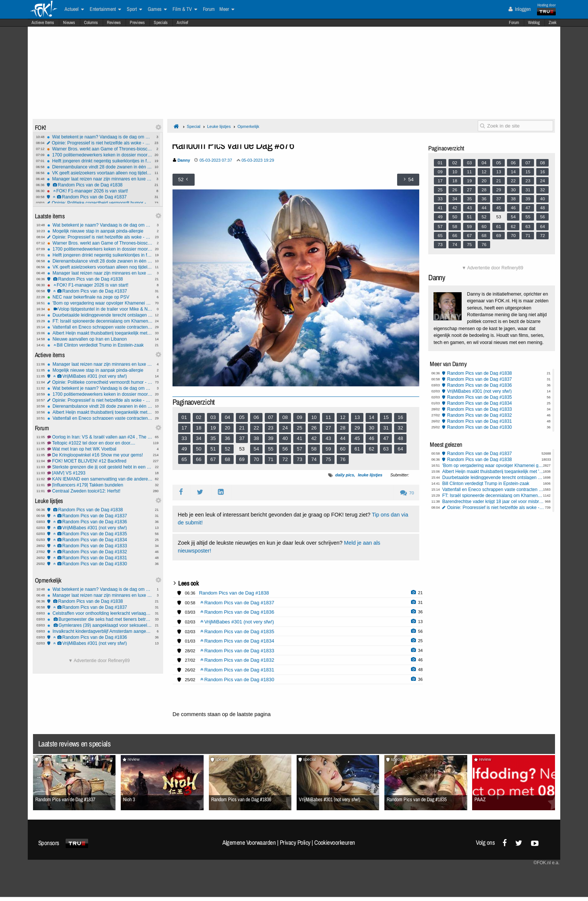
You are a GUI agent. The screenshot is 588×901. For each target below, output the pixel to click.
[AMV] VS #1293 (100, 473)
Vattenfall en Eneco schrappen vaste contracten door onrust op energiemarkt (100, 327)
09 (299, 417)
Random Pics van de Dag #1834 (100, 540)
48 (400, 438)
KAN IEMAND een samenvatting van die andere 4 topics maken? (100, 479)
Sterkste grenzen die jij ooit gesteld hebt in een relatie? (100, 467)
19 (213, 428)
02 (199, 417)
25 (299, 428)
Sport (134, 9)
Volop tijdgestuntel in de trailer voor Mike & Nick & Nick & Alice (100, 309)
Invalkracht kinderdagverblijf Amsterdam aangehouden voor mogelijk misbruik (100, 631)
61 (357, 449)
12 (343, 417)
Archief (182, 23)
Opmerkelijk (248, 126)
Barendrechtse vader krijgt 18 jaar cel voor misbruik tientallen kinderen (493, 502)
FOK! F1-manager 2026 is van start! (100, 191)
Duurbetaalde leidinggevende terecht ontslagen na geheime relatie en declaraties (100, 315)
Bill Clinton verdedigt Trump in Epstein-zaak (100, 345)
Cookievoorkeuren (335, 842)
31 (386, 428)
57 (299, 449)
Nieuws (69, 23)
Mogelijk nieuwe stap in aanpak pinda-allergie (100, 231)
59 (328, 449)
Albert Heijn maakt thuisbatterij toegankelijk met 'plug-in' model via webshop (100, 333)
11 (328, 417)
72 (285, 459)
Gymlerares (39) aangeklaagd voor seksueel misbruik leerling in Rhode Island (100, 625)
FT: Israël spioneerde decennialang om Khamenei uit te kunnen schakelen (100, 321)
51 (213, 449)
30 (372, 428)
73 (299, 459)
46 (372, 438)
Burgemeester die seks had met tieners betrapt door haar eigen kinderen (100, 619)
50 (199, 449)
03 (213, 417)
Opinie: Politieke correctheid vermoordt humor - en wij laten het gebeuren (100, 203)
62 (372, 449)
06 (256, 417)
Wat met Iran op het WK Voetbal (100, 449)
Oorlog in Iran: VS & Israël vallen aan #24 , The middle (100, 437)
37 (242, 438)
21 (242, 428)
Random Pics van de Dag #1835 (100, 534)
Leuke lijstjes (219, 126)
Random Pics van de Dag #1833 (100, 546)
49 (184, 449)
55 (271, 449)
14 (372, 417)
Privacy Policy (295, 842)
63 (386, 449)
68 (227, 459)
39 (271, 438)
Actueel (74, 9)
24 (285, 428)
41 (299, 438)
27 (328, 428)
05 (242, 417)
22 (256, 428)
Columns (91, 23)
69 (242, 459)
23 (271, 428)
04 (227, 417)
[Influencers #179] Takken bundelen (100, 485)
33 (184, 438)
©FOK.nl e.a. (546, 863)
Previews (137, 23)
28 (343, 428)
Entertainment (105, 9)
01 (184, 417)
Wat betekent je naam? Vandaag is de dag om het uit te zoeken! (100, 137)
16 (400, 417)
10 (314, 417)
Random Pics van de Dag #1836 (100, 522)
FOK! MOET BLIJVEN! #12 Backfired (100, 461)
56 (285, 449)
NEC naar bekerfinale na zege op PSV (100, 297)
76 (343, 459)
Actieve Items (43, 23)
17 (184, 428)
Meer (227, 9)
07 (271, 417)
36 (227, 438)
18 (199, 428)
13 (357, 417)
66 (199, 459)
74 (314, 459)
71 (271, 459)
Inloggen (520, 9)
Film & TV (185, 9)
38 (256, 438)
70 (256, 459)
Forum (514, 23)
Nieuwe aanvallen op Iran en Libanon (100, 339)
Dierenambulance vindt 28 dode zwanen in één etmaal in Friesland (100, 167)
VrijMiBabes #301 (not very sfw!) (100, 376)
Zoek (553, 23)
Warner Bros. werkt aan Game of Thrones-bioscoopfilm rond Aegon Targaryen (100, 149)
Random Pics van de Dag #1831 (100, 558)
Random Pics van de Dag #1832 (100, 552)
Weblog (534, 23)
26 (314, 428)
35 (213, 438)
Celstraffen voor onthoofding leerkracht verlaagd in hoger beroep (100, 613)
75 (328, 459)
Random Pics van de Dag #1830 (100, 564)
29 (357, 428)
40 (285, 438)
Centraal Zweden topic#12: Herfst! (100, 491)
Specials (161, 23)
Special (193, 126)
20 (227, 428)
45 (357, 438)
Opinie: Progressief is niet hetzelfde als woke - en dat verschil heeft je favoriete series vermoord (100, 143)
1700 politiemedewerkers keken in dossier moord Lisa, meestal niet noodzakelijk (100, 155)
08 (285, 417)
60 (343, 449)
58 (314, 449)
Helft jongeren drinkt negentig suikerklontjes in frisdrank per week (100, 161)
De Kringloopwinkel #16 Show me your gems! (100, 455)
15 (386, 417)
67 (213, 459)
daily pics (345, 475)
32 (400, 428)
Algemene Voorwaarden (249, 842)
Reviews (114, 23)
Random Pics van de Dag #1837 (100, 197)
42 (314, 438)
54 (256, 449)
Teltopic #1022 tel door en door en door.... (100, 443)
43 (328, 438)
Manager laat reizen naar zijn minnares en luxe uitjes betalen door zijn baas (100, 179)
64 (400, 449)
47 (386, 438)
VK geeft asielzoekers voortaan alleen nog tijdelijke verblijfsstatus (100, 173)
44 (343, 438)
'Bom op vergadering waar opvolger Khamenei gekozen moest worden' (100, 303)
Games (157, 9)
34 (199, 438)
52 (227, 449)
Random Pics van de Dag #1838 (100, 185)
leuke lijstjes (370, 475)
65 (184, 459)
